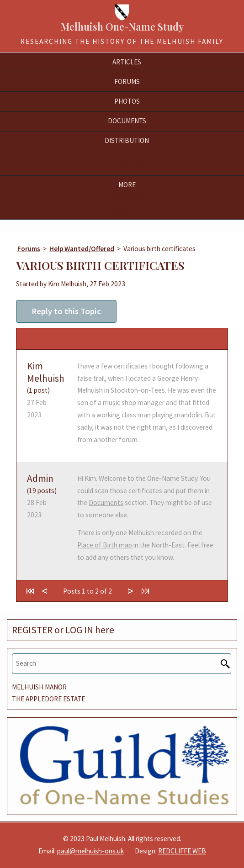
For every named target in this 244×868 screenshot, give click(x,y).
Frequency (127, 165)
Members (127, 197)
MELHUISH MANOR (39, 687)
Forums (29, 249)
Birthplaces (127, 153)
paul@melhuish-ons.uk (90, 851)
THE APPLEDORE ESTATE (48, 699)
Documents (106, 502)
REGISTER (32, 630)
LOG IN (79, 630)
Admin (40, 478)
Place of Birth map (105, 545)
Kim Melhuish (46, 372)
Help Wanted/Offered (82, 249)
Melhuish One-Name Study (122, 26)
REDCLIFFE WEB (182, 851)
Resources (127, 209)
